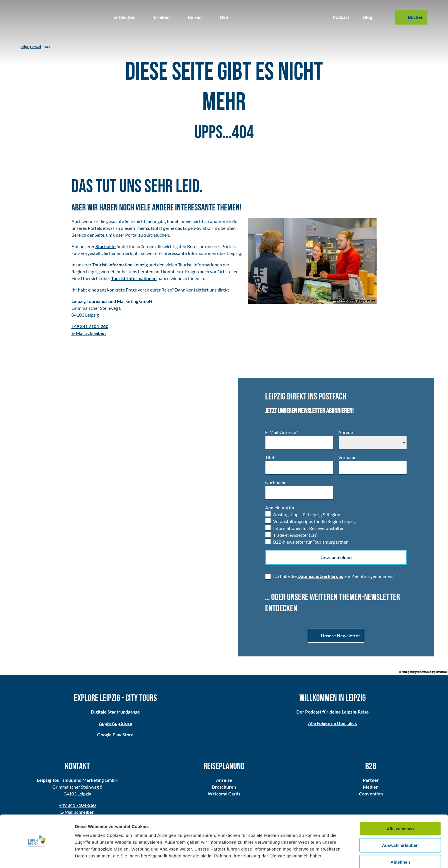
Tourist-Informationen (134, 278)
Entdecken (124, 17)
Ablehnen (400, 844)
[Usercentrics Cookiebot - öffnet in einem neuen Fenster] (37, 857)
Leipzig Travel (31, 47)
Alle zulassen (400, 811)
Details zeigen (304, 857)
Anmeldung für (280, 508)
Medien (371, 787)
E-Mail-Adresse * (282, 432)
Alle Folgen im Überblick (333, 723)
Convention (371, 794)
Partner (371, 780)
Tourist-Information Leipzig (120, 265)
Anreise (224, 780)
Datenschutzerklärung (320, 576)
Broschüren (224, 787)
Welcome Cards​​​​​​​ (224, 794)
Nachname (276, 482)
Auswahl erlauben (400, 828)
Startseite (106, 246)
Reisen (195, 17)
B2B (224, 17)
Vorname (347, 457)
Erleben (162, 17)
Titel (270, 457)
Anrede (346, 432)
